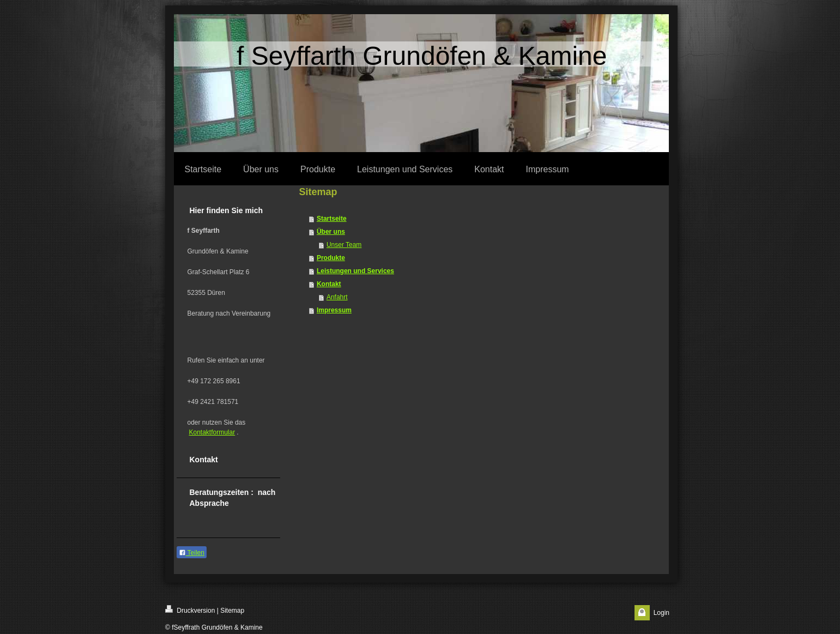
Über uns (331, 232)
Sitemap (232, 611)
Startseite (332, 219)
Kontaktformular (212, 432)
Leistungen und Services (355, 271)
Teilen (192, 553)
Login (661, 613)
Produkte (331, 258)
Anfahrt (337, 297)
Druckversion (190, 610)
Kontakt (329, 284)
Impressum (334, 310)
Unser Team (344, 245)
